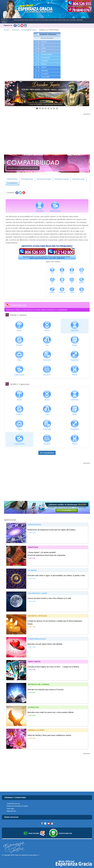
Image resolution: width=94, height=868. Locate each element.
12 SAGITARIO (42, 77)
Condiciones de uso (13, 804)
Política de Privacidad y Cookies (17, 806)
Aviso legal (10, 809)
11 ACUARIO (41, 74)
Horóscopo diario (27, 179)
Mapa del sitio (11, 811)
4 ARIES (41, 51)
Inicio (6, 30)
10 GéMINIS (41, 71)
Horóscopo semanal (44, 179)
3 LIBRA (41, 48)
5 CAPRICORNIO (44, 55)
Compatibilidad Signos (29, 30)
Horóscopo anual (78, 179)
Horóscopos (15, 30)
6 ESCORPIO (42, 58)
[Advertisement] (47, 133)
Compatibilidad (12, 183)
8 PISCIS (41, 64)
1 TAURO (41, 42)
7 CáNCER (42, 61)
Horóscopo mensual (62, 179)
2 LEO (40, 45)
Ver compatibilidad (47, 453)
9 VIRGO (41, 67)
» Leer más (31, 533)
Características (12, 179)
